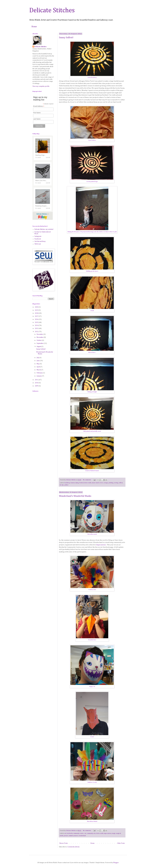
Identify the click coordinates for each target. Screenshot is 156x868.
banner (73, 483)
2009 (37, 386)
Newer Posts (64, 843)
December (40, 334)
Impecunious (101, 545)
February (40, 373)
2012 (37, 332)
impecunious (108, 833)
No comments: (87, 480)
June (38, 361)
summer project (73, 836)
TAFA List (38, 244)
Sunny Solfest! (66, 38)
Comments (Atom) (73, 847)
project (66, 836)
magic (114, 833)
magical (119, 833)
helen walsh (88, 483)
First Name (37, 113)
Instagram (38, 236)
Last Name (37, 119)
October (39, 340)
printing (111, 483)
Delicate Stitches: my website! (44, 229)
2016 (37, 319)
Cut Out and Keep (40, 241)
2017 (37, 316)
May (38, 364)
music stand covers (97, 483)
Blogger (116, 863)
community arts (91, 833)
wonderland (82, 836)
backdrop (67, 483)
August (39, 347)
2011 (37, 380)
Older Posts (121, 843)
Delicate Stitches (52, 10)
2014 (37, 325)
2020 (37, 307)
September (40, 343)
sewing (116, 483)
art (65, 833)
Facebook (38, 239)
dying (77, 483)
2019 (37, 310)
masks (62, 836)
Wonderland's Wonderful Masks (75, 496)
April (38, 367)
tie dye (62, 485)
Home (34, 27)
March (39, 370)
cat (85, 833)
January (39, 376)
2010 (37, 383)
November (40, 337)
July (38, 358)
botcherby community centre (75, 833)
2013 (37, 328)
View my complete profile (41, 86)
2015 (37, 322)
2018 (37, 313)
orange (106, 483)
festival (81, 483)
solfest (121, 483)
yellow (66, 485)
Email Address (39, 106)
